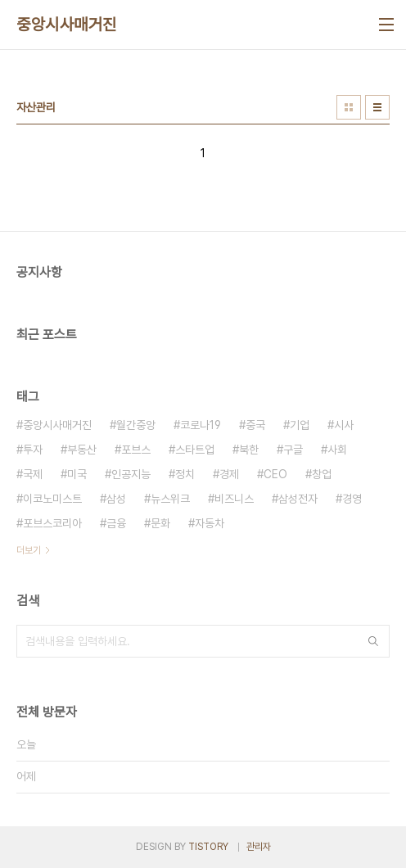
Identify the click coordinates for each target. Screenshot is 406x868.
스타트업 (195, 450)
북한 (249, 450)
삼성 (116, 499)
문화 (160, 523)
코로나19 (201, 425)
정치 (185, 474)
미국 (77, 474)
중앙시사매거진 (67, 25)
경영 (352, 499)
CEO (275, 474)
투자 (33, 450)
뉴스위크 (170, 499)
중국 (255, 425)
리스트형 (377, 107)
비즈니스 (234, 499)
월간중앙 (136, 425)
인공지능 (131, 474)
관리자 (259, 847)
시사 (344, 425)
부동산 (82, 450)
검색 (373, 641)
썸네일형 (349, 107)
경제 (229, 474)
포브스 (136, 450)
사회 (337, 450)
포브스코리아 (52, 523)
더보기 (29, 550)
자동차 (210, 523)
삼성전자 (298, 499)
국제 (33, 474)
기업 (300, 425)
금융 (116, 523)
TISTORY (208, 847)
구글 (293, 450)
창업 (322, 474)
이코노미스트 (52, 499)
